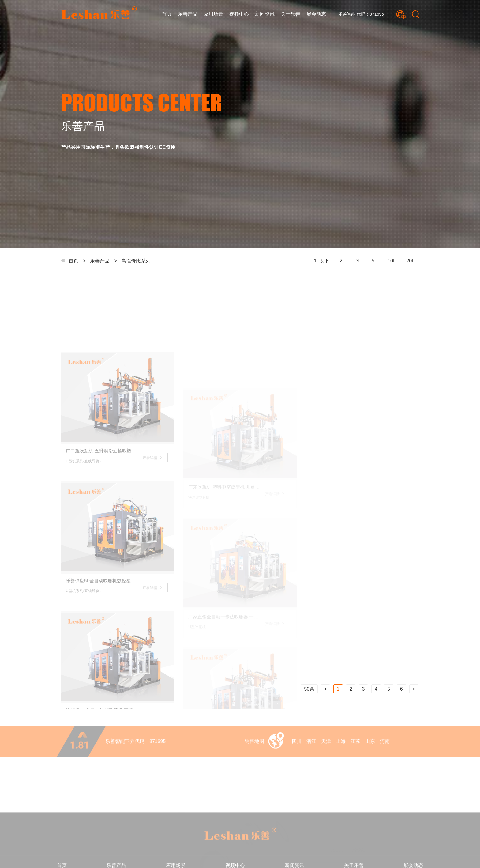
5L (374, 261)
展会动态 (316, 14)
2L (342, 261)
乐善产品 (188, 14)
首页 (167, 14)
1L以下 (321, 261)
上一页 (325, 689)
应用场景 (213, 14)
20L (410, 261)
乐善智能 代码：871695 (361, 14)
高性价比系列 (136, 261)
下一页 (414, 689)
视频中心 (239, 14)
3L (358, 261)
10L (392, 261)
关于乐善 (291, 14)
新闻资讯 (265, 14)
